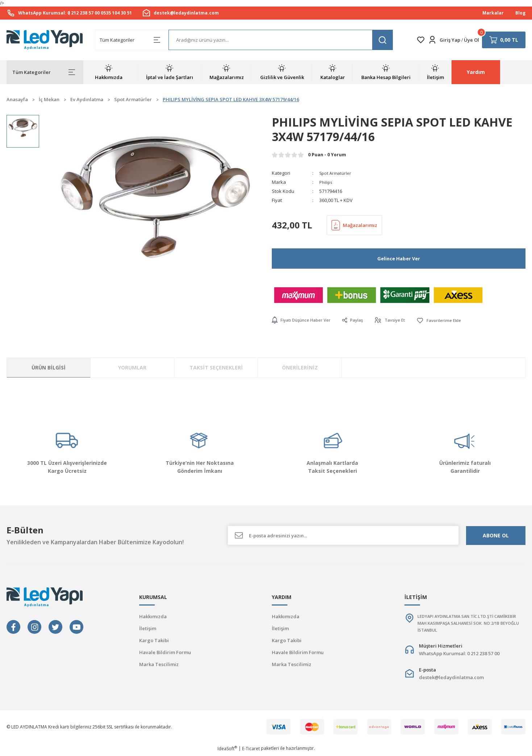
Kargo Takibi (154, 641)
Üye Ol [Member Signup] (471, 40)
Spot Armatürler (337, 173)
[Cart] (504, 40)
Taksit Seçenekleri (216, 368)
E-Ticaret (251, 751)
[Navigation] (45, 72)
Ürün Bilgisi (49, 368)
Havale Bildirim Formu (165, 653)
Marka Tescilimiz (159, 665)
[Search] (281, 40)
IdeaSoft (227, 751)
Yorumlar (132, 368)
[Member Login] (432, 40)
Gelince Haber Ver (399, 259)
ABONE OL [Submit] (496, 535)
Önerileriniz (300, 368)
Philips (327, 182)
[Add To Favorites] (455, 321)
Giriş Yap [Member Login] (450, 40)
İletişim (148, 629)
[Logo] (45, 40)
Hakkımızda (153, 617)
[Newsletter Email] (343, 536)
